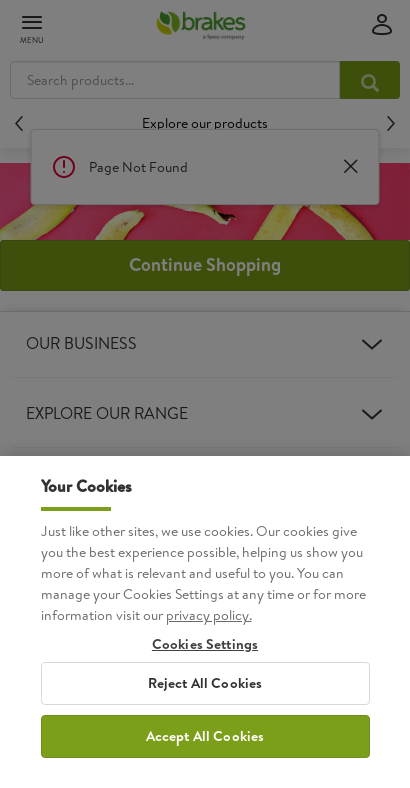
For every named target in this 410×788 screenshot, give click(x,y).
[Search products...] (370, 80)
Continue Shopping (205, 264)
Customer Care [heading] (205, 554)
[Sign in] (382, 25)
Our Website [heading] (205, 484)
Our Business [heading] (205, 344)
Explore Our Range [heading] (205, 414)
